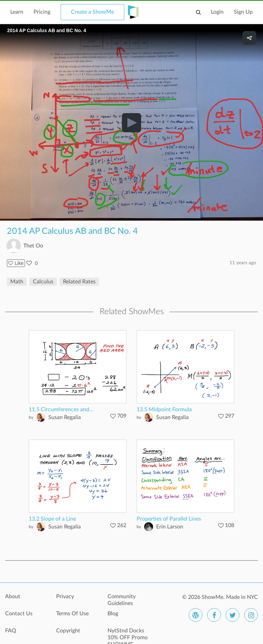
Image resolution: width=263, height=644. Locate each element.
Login (217, 12)
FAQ (11, 631)
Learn (17, 12)
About (13, 596)
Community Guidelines (122, 600)
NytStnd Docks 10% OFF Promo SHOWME (128, 634)
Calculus (43, 282)
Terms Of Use (72, 614)
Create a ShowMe (92, 12)
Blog (113, 614)
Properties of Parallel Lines (169, 519)
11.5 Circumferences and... (61, 410)
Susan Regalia (65, 417)
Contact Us (19, 614)
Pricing (42, 12)
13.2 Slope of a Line (52, 519)
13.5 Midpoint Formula (164, 410)
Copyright (68, 631)
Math (17, 282)
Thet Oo (33, 246)
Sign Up (243, 12)
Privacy (65, 596)
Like (16, 263)
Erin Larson (170, 527)
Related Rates (79, 282)
